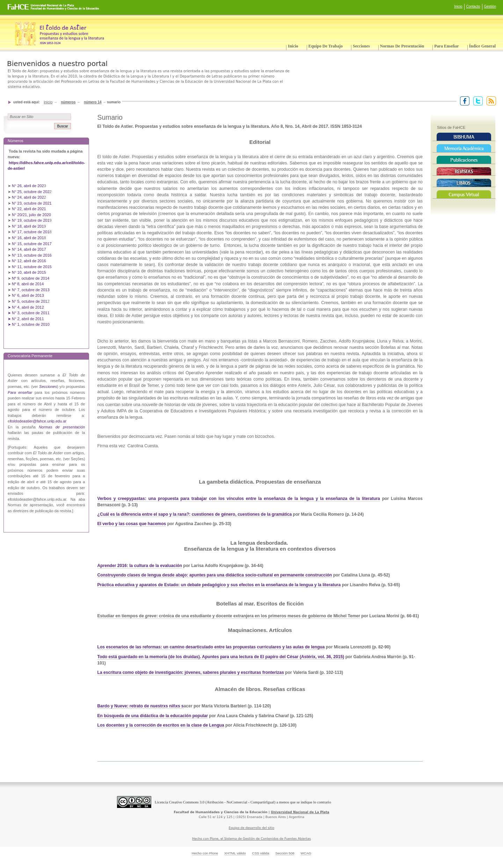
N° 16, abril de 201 (28, 238)
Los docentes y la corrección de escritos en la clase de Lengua (161, 725)
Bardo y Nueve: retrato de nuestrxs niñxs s (141, 706)
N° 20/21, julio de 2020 (32, 215)
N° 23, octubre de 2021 (32, 203)
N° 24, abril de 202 (28, 197)
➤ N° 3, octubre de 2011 (29, 313)
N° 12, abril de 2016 (30, 261)
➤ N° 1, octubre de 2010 (29, 324)
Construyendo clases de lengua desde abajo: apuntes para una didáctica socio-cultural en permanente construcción (215, 575)
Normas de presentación (402, 46)
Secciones (361, 46)
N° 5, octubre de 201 (30, 301)
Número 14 (93, 102)
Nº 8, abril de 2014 (28, 284)
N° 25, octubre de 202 (31, 192)
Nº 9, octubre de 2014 (31, 278)
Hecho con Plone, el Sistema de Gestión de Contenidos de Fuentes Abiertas (251, 839)
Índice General (482, 46)
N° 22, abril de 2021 (29, 209)
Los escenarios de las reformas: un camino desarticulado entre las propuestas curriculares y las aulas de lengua (211, 647)
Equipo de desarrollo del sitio (252, 828)
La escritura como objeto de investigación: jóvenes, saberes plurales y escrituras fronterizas (191, 672)
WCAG (306, 853)
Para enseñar (446, 46)
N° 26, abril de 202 (28, 186)
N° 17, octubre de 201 (31, 232)
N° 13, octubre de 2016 (32, 255)
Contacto (473, 6)
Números (68, 102)
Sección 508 (285, 853)
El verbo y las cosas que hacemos (132, 524)
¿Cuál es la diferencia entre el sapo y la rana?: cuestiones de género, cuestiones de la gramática (195, 514)
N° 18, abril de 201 (28, 226)
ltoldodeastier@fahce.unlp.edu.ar (38, 421)
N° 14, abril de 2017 (30, 249)
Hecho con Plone (205, 853)
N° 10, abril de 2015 (29, 272)
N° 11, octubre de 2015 (32, 267)
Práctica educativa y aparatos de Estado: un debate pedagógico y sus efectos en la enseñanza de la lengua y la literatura (219, 585)
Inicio (458, 6)
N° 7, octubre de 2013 (31, 290)
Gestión (490, 6)
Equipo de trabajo (326, 46)
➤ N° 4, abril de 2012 (26, 307)
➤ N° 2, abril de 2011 (26, 319)
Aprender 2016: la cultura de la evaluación (140, 566)
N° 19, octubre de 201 (31, 220)
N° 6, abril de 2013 (28, 295)
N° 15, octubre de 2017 (32, 244)
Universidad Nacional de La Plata (300, 812)
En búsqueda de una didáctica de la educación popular (153, 716)
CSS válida (260, 853)
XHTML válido (235, 853)
